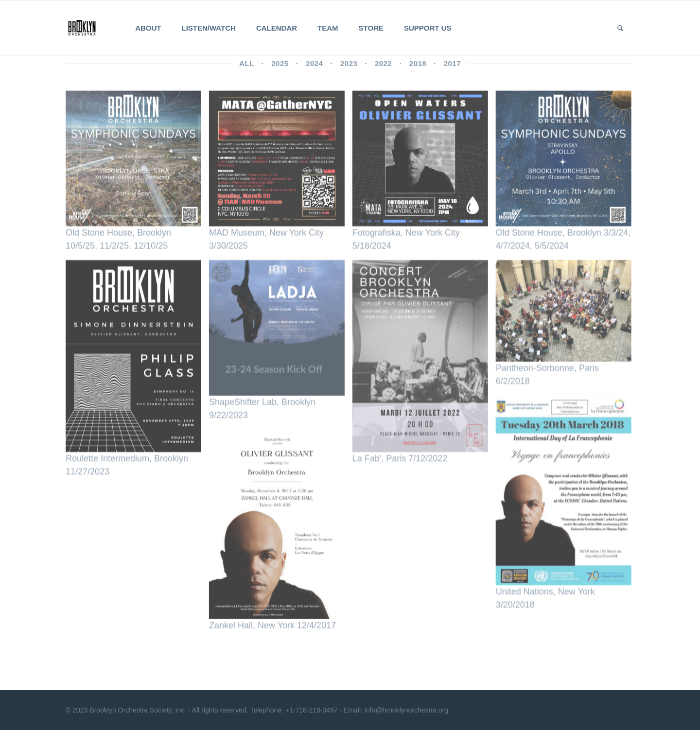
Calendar (277, 28)
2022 (383, 65)
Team (328, 28)
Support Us (428, 28)
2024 (314, 65)
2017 (452, 65)
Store (371, 28)
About (148, 28)
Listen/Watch (209, 28)
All (247, 65)
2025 (280, 65)
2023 (349, 65)
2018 (418, 65)
